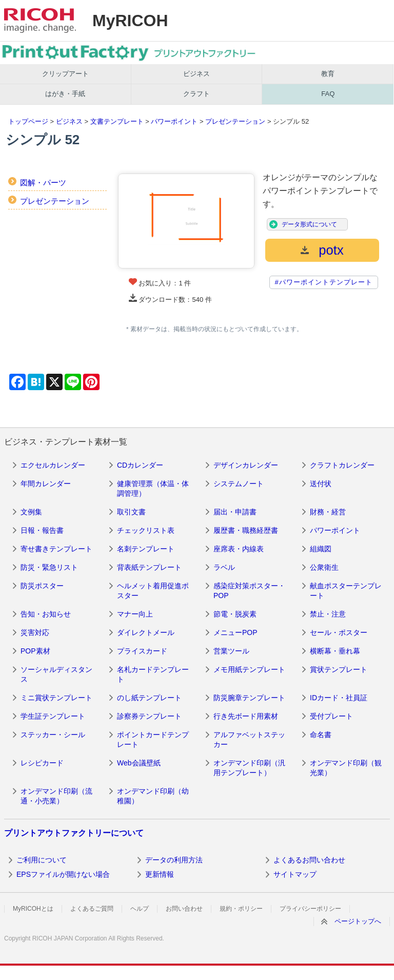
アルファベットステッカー (249, 740)
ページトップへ (358, 921)
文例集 (31, 512)
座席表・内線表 (239, 549)
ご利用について (42, 860)
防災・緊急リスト (49, 567)
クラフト (196, 94)
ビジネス (196, 74)
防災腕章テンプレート (249, 698)
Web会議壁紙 (139, 763)
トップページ (28, 121)
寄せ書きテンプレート (56, 549)
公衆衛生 (324, 567)
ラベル (224, 567)
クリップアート (65, 74)
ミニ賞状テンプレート (56, 698)
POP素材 (35, 651)
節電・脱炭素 (235, 614)
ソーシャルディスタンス (56, 675)
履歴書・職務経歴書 (246, 530)
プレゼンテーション (235, 121)
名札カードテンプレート (153, 675)
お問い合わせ (184, 909)
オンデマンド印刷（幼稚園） (153, 796)
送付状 (321, 484)
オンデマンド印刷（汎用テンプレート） (249, 768)
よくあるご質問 (92, 909)
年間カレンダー (46, 484)
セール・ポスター (339, 632)
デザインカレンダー (246, 465)
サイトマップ (295, 874)
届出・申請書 (235, 512)
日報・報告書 (42, 530)
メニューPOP (235, 632)
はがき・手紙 (65, 94)
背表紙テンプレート (149, 567)
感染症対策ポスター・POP (249, 591)
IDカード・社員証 (339, 698)
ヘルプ (140, 909)
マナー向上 (135, 614)
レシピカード (42, 763)
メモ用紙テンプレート (249, 669)
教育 (328, 74)
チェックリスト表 (146, 530)
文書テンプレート (117, 121)
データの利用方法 (174, 860)
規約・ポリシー (241, 909)
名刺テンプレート (146, 549)
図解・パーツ (43, 182)
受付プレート (331, 716)
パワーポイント (174, 121)
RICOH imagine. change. (40, 21)
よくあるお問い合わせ (309, 860)
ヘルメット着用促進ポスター (153, 591)
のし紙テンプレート (149, 698)
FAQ (328, 94)
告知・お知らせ (46, 614)
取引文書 (131, 512)
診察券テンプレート (149, 716)
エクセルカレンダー (53, 465)
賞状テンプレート (339, 669)
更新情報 (160, 874)
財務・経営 (328, 512)
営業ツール (231, 651)
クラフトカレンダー (342, 465)
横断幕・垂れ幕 (335, 651)
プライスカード (142, 651)
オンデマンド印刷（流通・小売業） (56, 796)
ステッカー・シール (53, 735)
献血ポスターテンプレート (346, 591)
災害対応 (35, 632)
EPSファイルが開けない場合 (63, 874)
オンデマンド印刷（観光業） (346, 768)
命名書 (321, 735)
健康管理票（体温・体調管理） (153, 489)
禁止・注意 (328, 614)
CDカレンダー (140, 465)
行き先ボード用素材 (246, 716)
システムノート (239, 484)
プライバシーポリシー (310, 909)
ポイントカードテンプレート (153, 740)
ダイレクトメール (146, 632)
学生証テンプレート (53, 716)
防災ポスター (42, 586)
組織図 (321, 549)
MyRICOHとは (33, 909)
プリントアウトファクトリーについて (74, 833)
